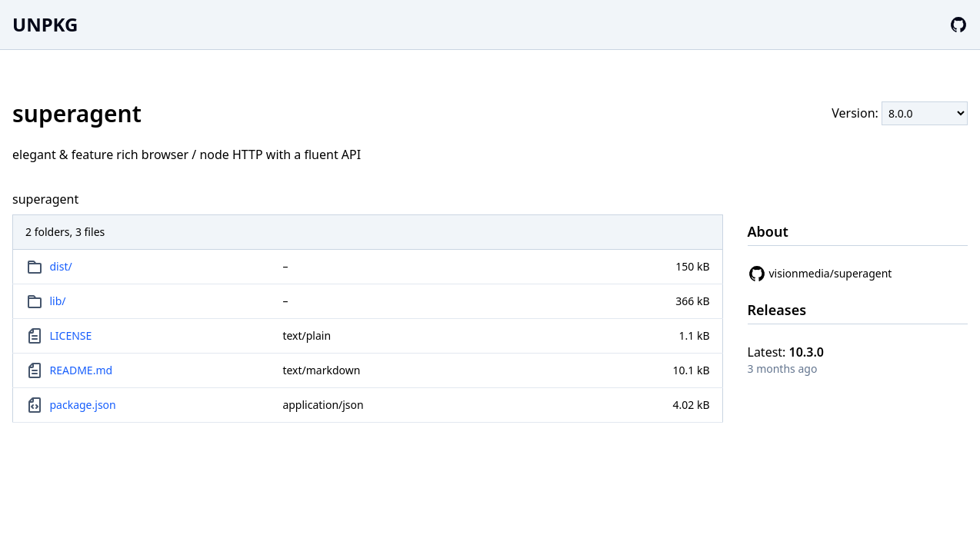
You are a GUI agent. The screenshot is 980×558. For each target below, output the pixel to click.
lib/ (58, 301)
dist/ (61, 266)
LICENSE (71, 335)
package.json (83, 405)
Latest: (786, 352)
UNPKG (45, 24)
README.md (82, 370)
